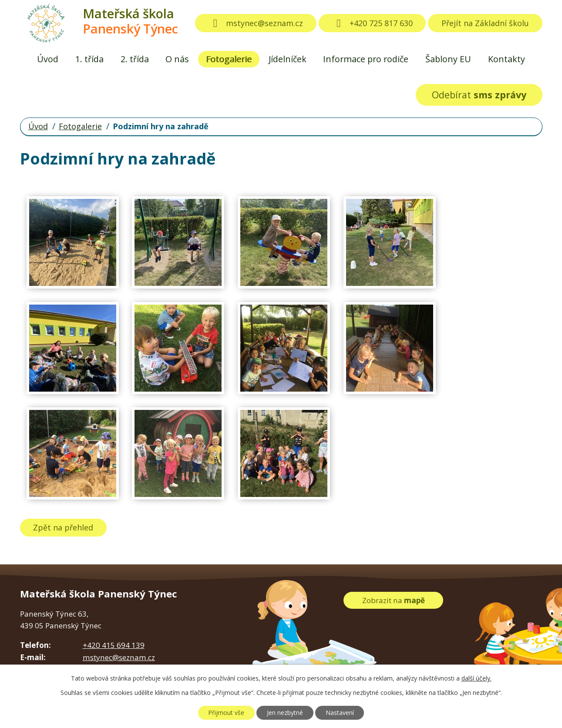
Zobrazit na (394, 600)
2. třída (135, 59)
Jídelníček (288, 59)
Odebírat (479, 95)
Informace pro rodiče (366, 59)
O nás (177, 59)
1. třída (89, 59)
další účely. (476, 678)
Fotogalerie (229, 59)
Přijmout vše (226, 713)
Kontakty (506, 59)
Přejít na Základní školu (485, 23)
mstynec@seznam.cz (256, 23)
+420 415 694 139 (114, 645)
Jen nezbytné (285, 713)
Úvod (48, 59)
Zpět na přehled (63, 527)
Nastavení (340, 713)
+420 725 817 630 (372, 23)
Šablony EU (448, 59)
